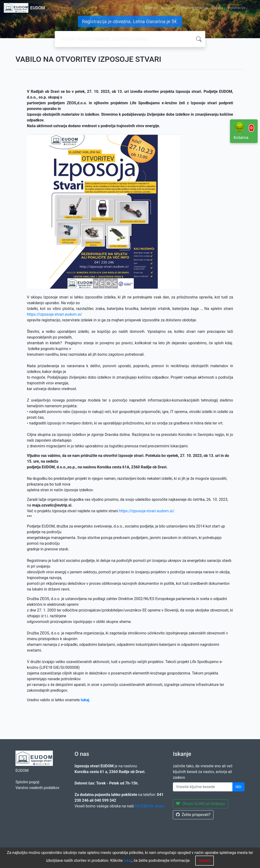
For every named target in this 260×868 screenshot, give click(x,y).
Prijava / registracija (228, 8)
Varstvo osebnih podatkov (37, 788)
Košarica (244, 131)
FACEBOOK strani (149, 806)
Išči (238, 787)
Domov (151, 8)
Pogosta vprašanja (192, 8)
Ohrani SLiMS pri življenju (200, 804)
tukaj (128, 860)
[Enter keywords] (203, 787)
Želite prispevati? (193, 815)
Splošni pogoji (27, 782)
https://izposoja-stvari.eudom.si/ (55, 314)
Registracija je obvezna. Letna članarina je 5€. (130, 21)
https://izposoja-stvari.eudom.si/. (147, 511)
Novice (167, 8)
